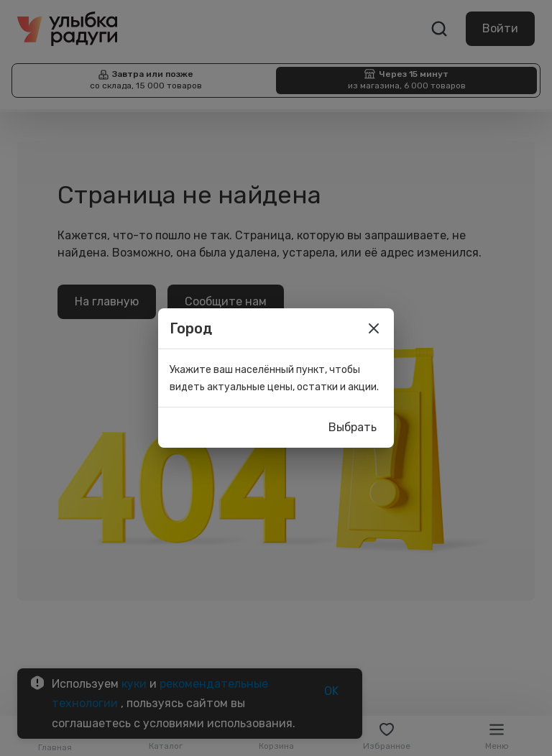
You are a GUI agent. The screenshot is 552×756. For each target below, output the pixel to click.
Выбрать (353, 428)
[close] (374, 328)
